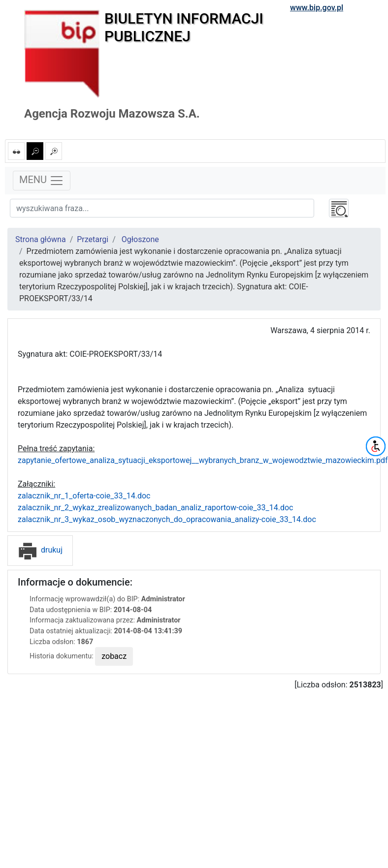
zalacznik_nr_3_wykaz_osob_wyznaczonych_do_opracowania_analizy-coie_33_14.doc (167, 519)
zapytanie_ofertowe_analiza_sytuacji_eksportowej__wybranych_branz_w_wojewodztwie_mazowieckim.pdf (203, 460)
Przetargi (93, 239)
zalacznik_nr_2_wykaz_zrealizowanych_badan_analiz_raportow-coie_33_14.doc (155, 508)
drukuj (40, 550)
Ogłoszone (140, 239)
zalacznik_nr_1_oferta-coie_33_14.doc (84, 496)
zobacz (114, 656)
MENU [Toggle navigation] (42, 181)
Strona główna (41, 239)
